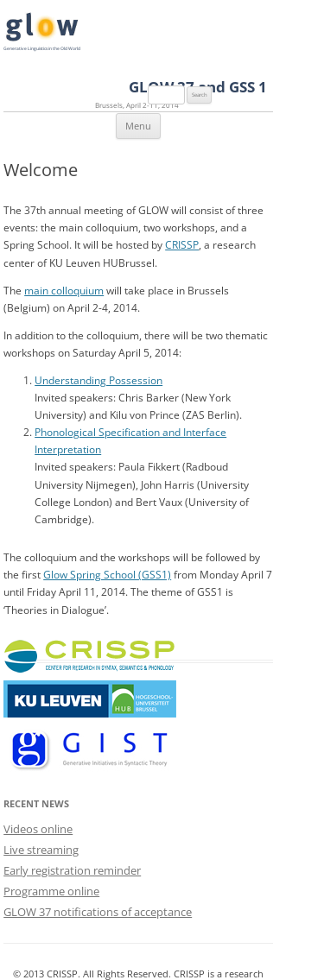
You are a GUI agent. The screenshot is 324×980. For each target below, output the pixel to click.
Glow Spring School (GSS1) (107, 574)
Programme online (51, 891)
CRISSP (182, 244)
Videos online (38, 829)
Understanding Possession (98, 380)
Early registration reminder (72, 870)
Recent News (36, 803)
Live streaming (41, 850)
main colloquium (64, 290)
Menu (138, 126)
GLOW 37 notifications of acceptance (98, 912)
